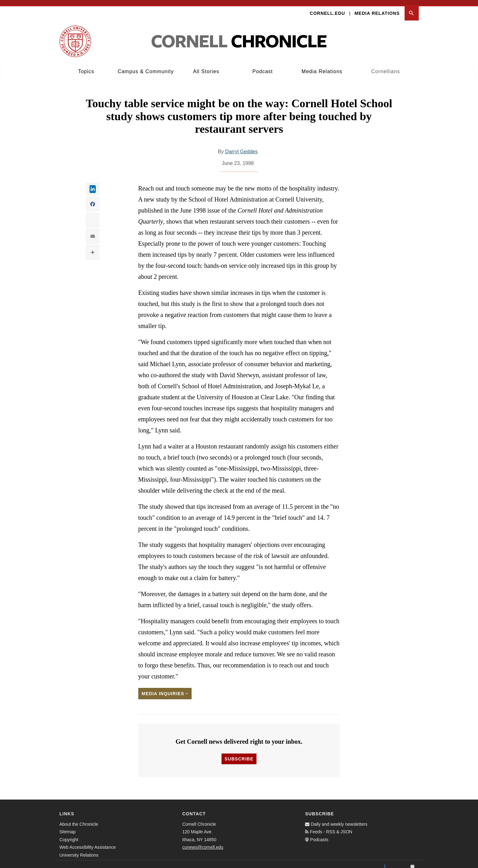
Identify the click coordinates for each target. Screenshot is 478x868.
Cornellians (386, 66)
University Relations (79, 850)
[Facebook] (385, 861)
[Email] (412, 861)
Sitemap (68, 827)
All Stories (206, 66)
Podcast (263, 66)
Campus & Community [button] (146, 66)
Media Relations (377, 8)
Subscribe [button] (239, 754)
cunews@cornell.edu (203, 842)
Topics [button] (86, 66)
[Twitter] (399, 861)
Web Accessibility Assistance (88, 842)
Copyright (69, 834)
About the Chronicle (79, 819)
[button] (412, 8)
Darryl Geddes (242, 147)
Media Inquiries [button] (165, 689)
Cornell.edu (327, 8)
